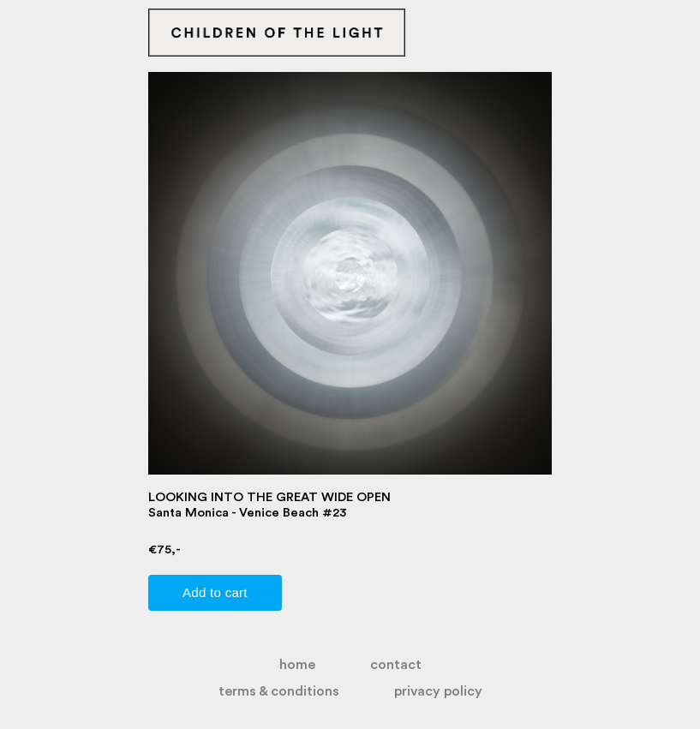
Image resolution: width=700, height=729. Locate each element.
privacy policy (438, 691)
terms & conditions (279, 691)
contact (396, 665)
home (297, 665)
